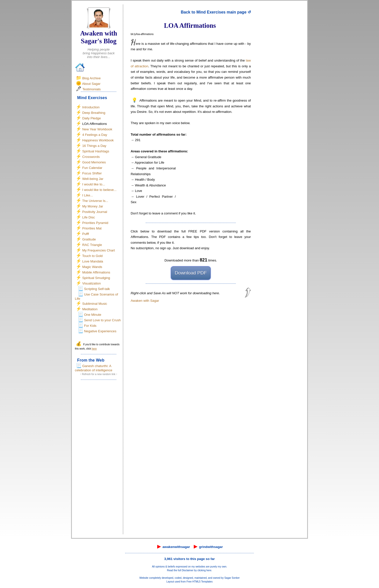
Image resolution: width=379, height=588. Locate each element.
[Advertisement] (99, 459)
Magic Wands (92, 267)
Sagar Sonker (232, 578)
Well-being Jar (93, 179)
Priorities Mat (92, 228)
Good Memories (94, 162)
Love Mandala (92, 261)
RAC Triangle (92, 245)
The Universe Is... (95, 201)
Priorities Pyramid (95, 223)
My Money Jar (92, 206)
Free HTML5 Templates (200, 582)
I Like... (87, 195)
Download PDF (191, 273)
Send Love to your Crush (103, 320)
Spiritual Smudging (96, 278)
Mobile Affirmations (96, 272)
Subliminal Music (95, 304)
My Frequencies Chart (99, 250)
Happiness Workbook (98, 140)
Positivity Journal (95, 212)
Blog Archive (91, 78)
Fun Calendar (92, 168)
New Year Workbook (97, 129)
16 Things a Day (94, 146)
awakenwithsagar (176, 547)
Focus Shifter (92, 173)
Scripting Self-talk (97, 289)
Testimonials (91, 89)
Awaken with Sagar (145, 301)
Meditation (90, 309)
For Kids (90, 326)
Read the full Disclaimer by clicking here (189, 570)
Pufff (85, 234)
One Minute (93, 315)
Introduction (91, 107)
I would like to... (93, 184)
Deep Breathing (94, 113)
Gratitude (89, 239)
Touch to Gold (92, 256)
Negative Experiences (100, 331)
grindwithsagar (211, 547)
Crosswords (91, 157)
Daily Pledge (91, 118)
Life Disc (88, 217)
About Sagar (91, 84)
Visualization (91, 283)
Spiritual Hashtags (96, 151)
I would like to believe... (99, 190)
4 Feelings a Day (95, 135)
